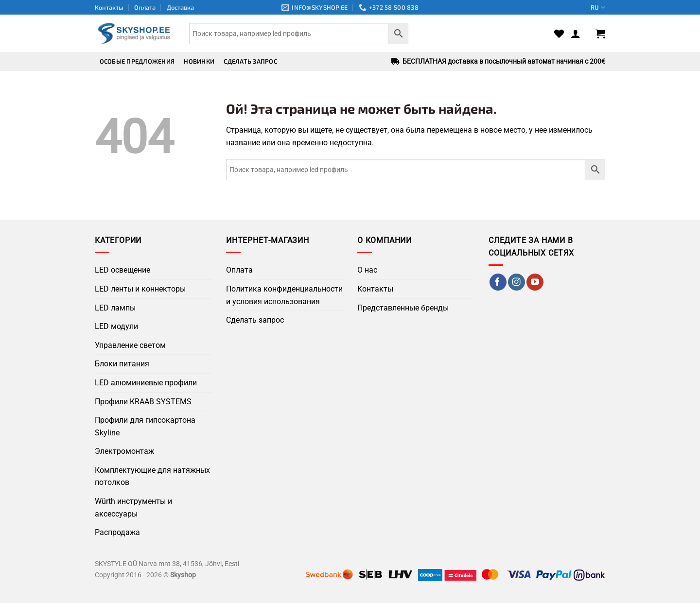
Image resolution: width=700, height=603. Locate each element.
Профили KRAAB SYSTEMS (143, 402)
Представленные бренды (403, 308)
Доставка (180, 7)
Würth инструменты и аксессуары (133, 508)
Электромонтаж (124, 451)
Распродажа (117, 532)
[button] (576, 34)
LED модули (116, 326)
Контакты (109, 7)
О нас (367, 270)
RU (598, 8)
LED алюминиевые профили (146, 383)
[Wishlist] (559, 34)
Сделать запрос (250, 61)
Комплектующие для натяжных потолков (152, 476)
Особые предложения (137, 61)
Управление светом (130, 345)
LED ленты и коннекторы (140, 289)
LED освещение (122, 270)
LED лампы (115, 308)
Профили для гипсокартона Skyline (145, 426)
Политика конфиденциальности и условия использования (284, 295)
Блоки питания (122, 364)
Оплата (145, 7)
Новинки (199, 61)
